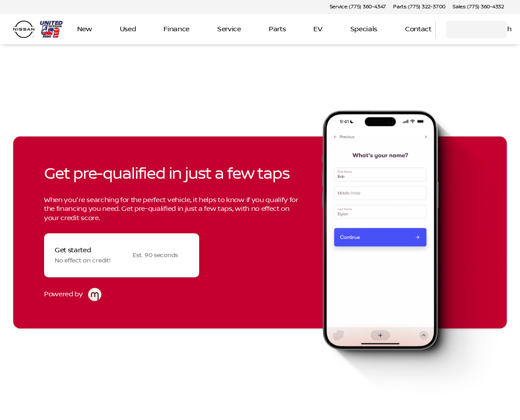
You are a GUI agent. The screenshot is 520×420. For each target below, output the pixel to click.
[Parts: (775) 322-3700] (419, 7)
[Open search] (418, 29)
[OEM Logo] (24, 29)
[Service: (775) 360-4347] (358, 7)
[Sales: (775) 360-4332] (478, 7)
